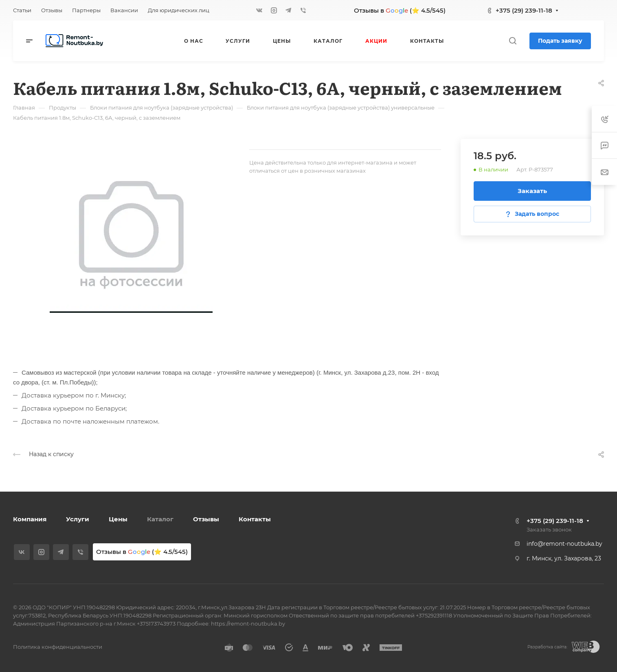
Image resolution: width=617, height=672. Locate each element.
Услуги (78, 519)
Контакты (255, 519)
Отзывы (206, 519)
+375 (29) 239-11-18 (524, 10)
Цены (118, 519)
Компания (30, 519)
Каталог (160, 519)
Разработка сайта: (547, 647)
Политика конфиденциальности (58, 647)
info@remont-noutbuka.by (564, 544)
